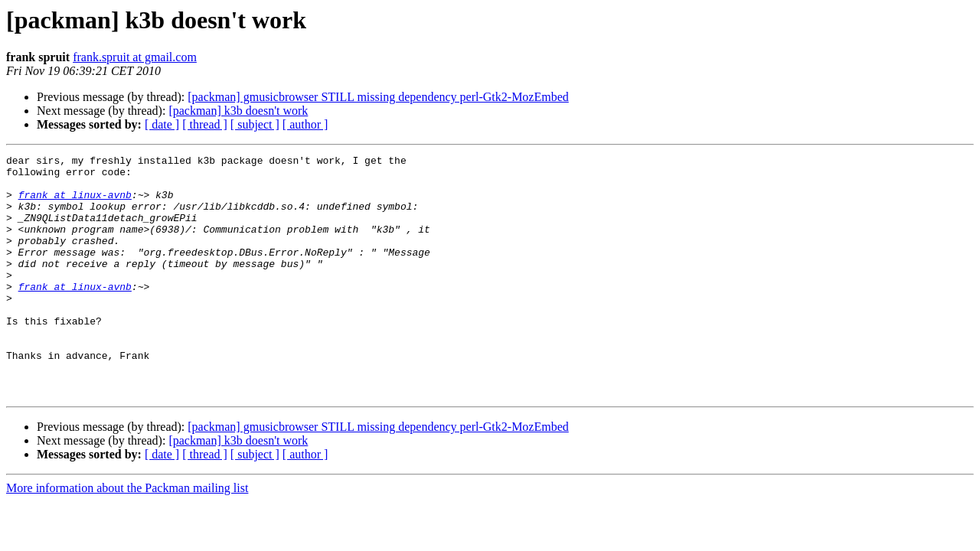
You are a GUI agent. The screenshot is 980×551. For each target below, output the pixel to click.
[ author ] (305, 124)
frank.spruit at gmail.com (135, 57)
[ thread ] (205, 124)
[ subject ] (255, 124)
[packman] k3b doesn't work (238, 111)
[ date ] (162, 124)
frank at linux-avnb (75, 204)
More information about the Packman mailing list (127, 536)
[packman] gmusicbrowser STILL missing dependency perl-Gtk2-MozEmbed (378, 97)
